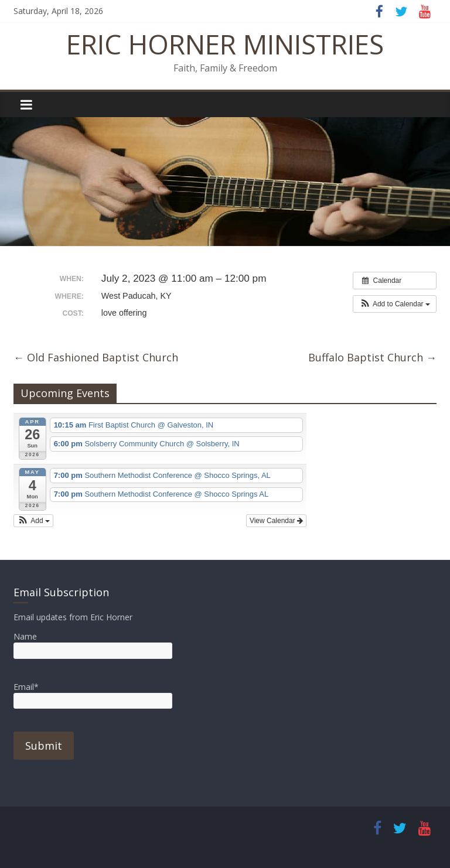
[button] (395, 304)
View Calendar (276, 521)
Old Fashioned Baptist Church (96, 357)
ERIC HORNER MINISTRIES (225, 44)
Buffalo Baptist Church (372, 357)
